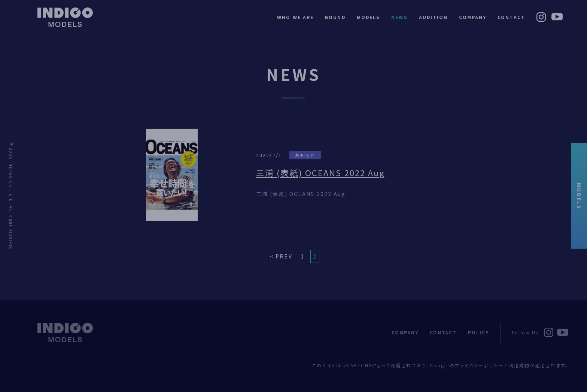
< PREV (281, 256)
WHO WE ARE (295, 17)
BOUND (335, 17)
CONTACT (511, 17)
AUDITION (434, 17)
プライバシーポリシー (479, 365)
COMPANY (473, 17)
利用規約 (519, 365)
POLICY (478, 332)
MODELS (579, 196)
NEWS (399, 17)
